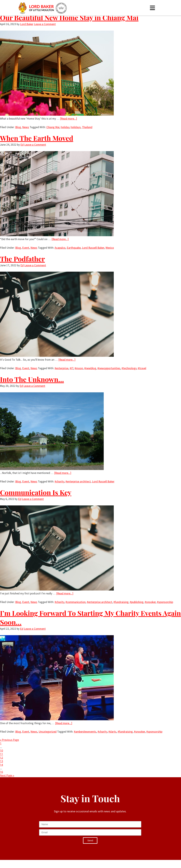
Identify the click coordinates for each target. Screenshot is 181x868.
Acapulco (60, 248)
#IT (71, 368)
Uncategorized (48, 732)
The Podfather (22, 259)
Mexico (110, 248)
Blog (18, 127)
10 (1, 751)
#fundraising (121, 602)
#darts (112, 732)
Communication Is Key (36, 492)
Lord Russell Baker (93, 248)
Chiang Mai (53, 127)
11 (1, 754)
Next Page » (7, 775)
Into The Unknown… (32, 379)
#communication (76, 602)
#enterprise (61, 368)
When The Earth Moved (37, 138)
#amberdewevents (85, 732)
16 (1, 772)
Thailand (87, 127)
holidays (76, 127)
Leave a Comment (45, 24)
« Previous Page (9, 740)
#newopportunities (109, 368)
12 (1, 758)
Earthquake (74, 248)
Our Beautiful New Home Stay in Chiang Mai (69, 17)
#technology (129, 368)
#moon (79, 368)
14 (1, 765)
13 (1, 761)
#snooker (150, 602)
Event (26, 248)
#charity (59, 481)
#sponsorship (165, 602)
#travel (142, 368)
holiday (65, 127)
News (26, 127)
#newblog (90, 368)
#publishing (137, 602)
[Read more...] (68, 119)
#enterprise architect (78, 481)
